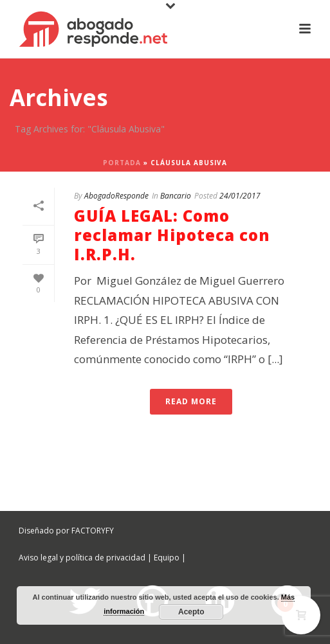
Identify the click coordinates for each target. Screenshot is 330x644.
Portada (122, 163)
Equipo (167, 558)
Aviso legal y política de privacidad (82, 558)
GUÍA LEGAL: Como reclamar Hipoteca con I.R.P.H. (172, 235)
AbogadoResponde (116, 196)
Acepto (191, 612)
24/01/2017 (240, 196)
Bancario (176, 196)
